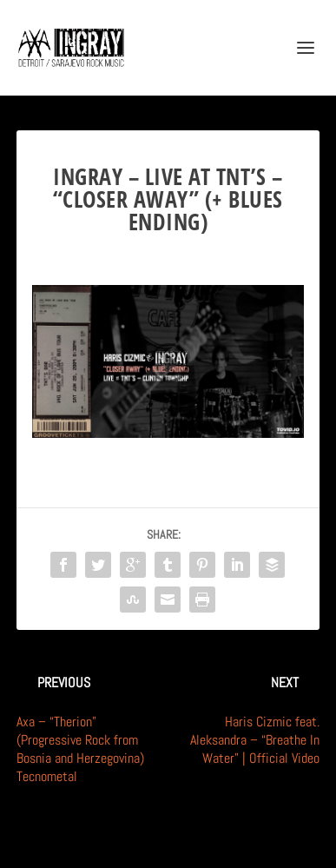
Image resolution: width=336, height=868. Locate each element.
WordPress (254, 845)
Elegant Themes (146, 845)
